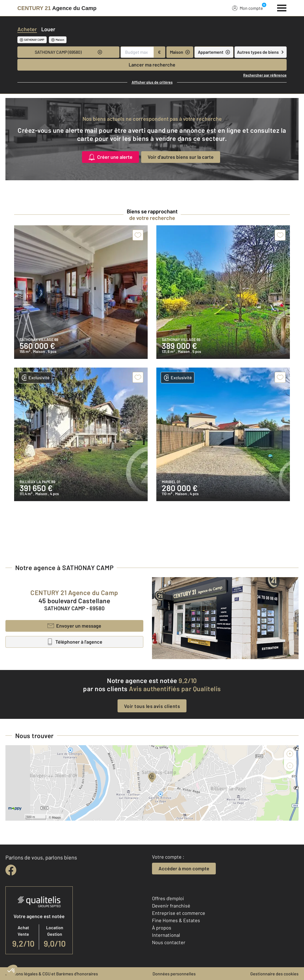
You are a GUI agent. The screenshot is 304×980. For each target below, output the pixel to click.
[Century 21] (57, 8)
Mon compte (248, 8)
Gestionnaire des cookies (274, 974)
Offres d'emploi (168, 898)
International (166, 935)
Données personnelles (174, 974)
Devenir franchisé (171, 906)
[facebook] (11, 870)
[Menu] (282, 7)
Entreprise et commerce (179, 913)
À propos (162, 928)
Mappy (56, 817)
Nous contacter (169, 942)
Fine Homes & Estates (176, 920)
